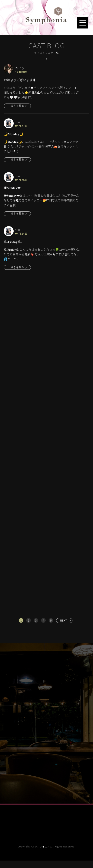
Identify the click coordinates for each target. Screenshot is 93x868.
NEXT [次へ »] (64, 620)
